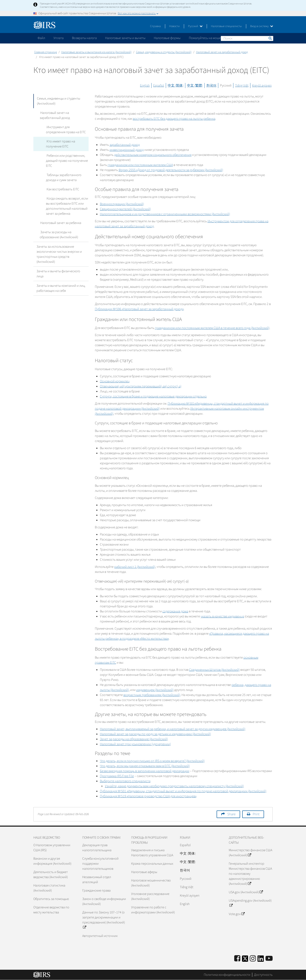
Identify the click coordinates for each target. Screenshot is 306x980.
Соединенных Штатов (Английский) (214, 670)
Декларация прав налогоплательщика (97, 848)
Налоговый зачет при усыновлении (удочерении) (135, 744)
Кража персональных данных (152, 864)
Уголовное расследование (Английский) (150, 896)
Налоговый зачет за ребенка (60, 223)
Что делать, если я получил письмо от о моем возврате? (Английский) (152, 761)
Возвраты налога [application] (84, 38)
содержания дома (175, 611)
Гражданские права (96, 891)
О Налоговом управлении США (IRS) (52, 848)
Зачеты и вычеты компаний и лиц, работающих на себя (61, 288)
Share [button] (231, 814)
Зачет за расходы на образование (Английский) (134, 739)
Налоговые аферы (144, 872)
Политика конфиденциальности (227, 975)
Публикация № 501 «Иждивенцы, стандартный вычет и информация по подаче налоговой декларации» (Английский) (183, 791)
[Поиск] (247, 38)
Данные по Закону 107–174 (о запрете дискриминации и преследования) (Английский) (104, 920)
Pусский (186, 879)
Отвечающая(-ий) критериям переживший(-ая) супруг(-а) (141, 386)
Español (159, 86)
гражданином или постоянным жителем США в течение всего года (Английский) (212, 328)
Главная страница (46, 52)
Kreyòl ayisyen (262, 86)
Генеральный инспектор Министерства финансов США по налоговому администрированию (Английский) (250, 874)
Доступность (263, 975)
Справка (155, 26)
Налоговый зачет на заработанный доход (222, 52)
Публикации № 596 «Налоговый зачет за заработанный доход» (139, 309)
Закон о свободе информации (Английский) (104, 901)
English (145, 86)
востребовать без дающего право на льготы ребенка (174, 119)
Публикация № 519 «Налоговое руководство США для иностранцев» (148, 796)
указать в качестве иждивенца (222, 616)
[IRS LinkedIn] (261, 960)
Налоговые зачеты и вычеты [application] (125, 38)
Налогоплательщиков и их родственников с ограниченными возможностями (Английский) (165, 214)
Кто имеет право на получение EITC (60, 144)
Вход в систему (262, 26)
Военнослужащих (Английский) (122, 204)
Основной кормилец (115, 381)
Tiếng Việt (242, 86)
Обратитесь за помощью (51, 899)
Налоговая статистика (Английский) (49, 888)
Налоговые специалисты (226, 26)
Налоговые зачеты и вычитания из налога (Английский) (96, 52)
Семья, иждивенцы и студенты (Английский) (164, 52)
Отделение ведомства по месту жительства (51, 910)
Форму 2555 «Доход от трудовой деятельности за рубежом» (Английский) (171, 170)
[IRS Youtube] (269, 959)
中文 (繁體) (195, 86)
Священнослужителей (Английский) (125, 209)
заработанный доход (125, 145)
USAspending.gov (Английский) (250, 903)
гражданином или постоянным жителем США (140, 165)
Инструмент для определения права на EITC (66, 130)
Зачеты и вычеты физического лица (58, 274)
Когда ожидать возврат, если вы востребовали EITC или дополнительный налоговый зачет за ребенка (67, 206)
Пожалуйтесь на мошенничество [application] (213, 38)
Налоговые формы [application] (167, 38)
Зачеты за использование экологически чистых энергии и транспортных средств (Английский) (59, 254)
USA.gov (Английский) (246, 892)
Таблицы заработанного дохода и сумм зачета (63, 178)
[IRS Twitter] (245, 960)
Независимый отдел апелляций (97, 880)
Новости (174, 26)
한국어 (211, 86)
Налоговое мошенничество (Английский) (151, 883)
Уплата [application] (59, 38)
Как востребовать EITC (62, 189)
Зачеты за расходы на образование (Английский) (59, 235)
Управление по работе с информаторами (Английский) (153, 910)
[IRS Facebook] (237, 959)
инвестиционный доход (127, 150)
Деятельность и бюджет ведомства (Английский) (51, 875)
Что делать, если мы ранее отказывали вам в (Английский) (145, 766)
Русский (195, 26)
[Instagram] (253, 959)
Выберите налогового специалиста (125, 781)
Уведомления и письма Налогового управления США (152, 853)
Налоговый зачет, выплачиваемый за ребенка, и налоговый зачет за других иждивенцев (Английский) (173, 729)
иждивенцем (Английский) (155, 690)
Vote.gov (237, 914)
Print (256, 814)
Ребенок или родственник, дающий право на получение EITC (67, 161)
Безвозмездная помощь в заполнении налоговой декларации (145, 771)
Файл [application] (41, 38)
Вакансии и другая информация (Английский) (52, 861)
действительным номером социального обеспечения (153, 155)
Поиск (270, 38)
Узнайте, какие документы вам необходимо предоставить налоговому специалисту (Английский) (174, 786)
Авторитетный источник (100, 936)
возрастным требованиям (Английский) (152, 695)
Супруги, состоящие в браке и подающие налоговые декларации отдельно (153, 396)
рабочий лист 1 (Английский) (135, 567)
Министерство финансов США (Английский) (250, 853)
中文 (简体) (176, 86)
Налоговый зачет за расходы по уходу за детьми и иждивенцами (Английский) (155, 734)
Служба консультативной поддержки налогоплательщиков (100, 864)
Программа (117, 776)
